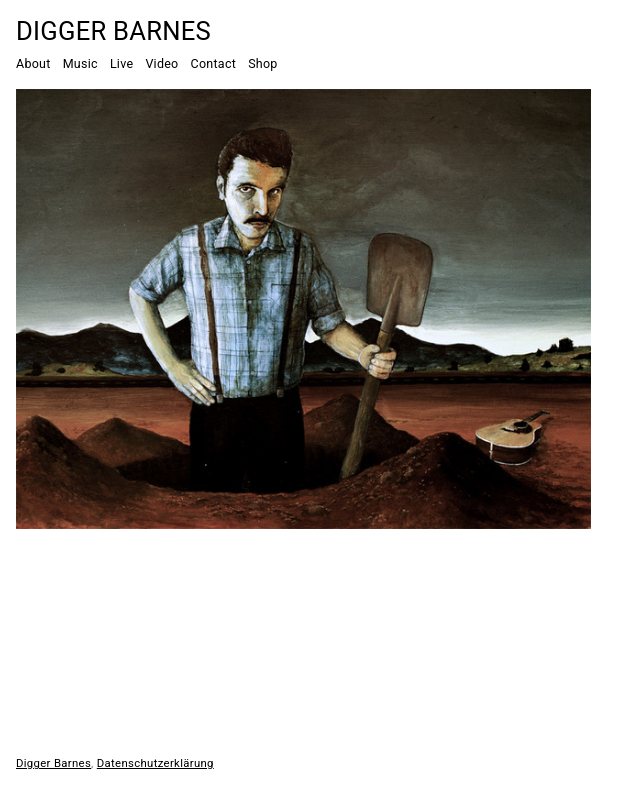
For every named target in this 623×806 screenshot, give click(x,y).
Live (121, 63)
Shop (262, 63)
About (33, 63)
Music (80, 63)
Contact (213, 63)
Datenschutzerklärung (155, 763)
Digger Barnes (113, 31)
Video (161, 63)
